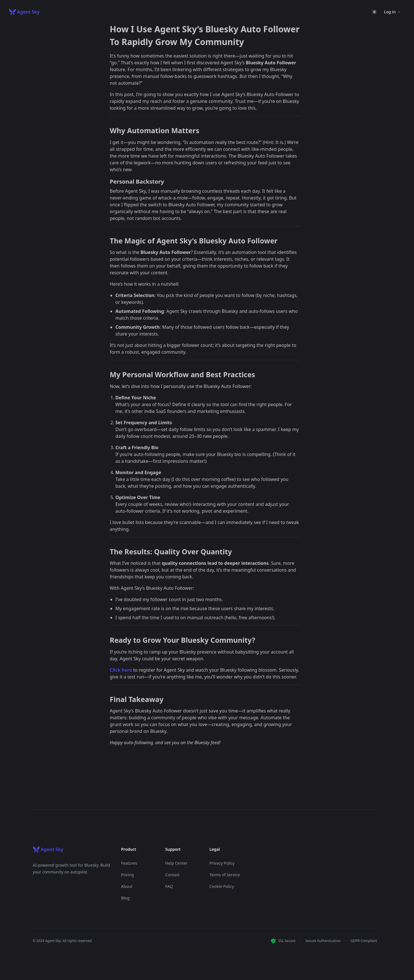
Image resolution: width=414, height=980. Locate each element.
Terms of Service (225, 875)
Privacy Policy (222, 863)
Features (129, 863)
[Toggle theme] (374, 12)
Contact (173, 875)
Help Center (176, 863)
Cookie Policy (222, 886)
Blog (125, 898)
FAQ (169, 886)
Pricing (128, 875)
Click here (121, 670)
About (127, 886)
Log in (392, 12)
